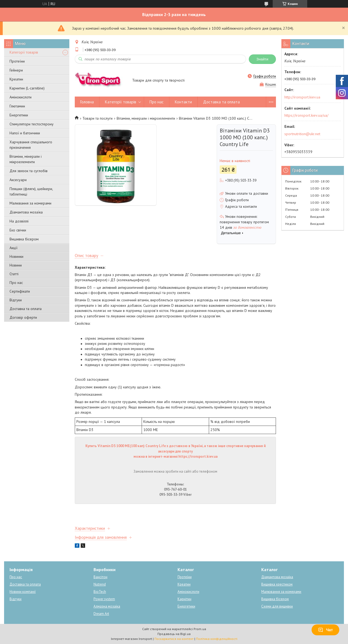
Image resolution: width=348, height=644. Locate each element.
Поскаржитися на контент (174, 639)
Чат (325, 630)
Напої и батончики (25, 133)
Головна (87, 102)
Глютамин (17, 106)
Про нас (16, 283)
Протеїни (17, 61)
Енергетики (19, 115)
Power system (104, 599)
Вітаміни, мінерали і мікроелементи (26, 159)
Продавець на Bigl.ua (174, 634)
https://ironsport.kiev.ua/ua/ (306, 115)
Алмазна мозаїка (107, 606)
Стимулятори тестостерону (32, 124)
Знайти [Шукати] (262, 59)
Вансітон (100, 577)
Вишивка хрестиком (277, 584)
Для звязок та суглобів (29, 171)
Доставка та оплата (26, 309)
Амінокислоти (21, 97)
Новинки (16, 256)
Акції (13, 248)
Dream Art (101, 614)
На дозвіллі (19, 221)
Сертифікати (20, 291)
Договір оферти (23, 317)
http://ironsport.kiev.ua (302, 97)
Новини (16, 265)
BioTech (100, 592)
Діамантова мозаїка (26, 212)
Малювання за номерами (30, 203)
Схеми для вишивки (277, 606)
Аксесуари (18, 180)
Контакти (183, 102)
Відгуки (16, 300)
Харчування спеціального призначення (31, 145)
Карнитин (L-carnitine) (27, 88)
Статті (14, 274)
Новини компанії (23, 592)
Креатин (16, 79)
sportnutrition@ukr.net (302, 134)
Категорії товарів (24, 52)
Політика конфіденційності (217, 639)
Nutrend (100, 584)
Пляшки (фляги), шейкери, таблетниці (31, 191)
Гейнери (16, 70)
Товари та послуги (97, 118)
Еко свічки (18, 230)
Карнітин (184, 599)
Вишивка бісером (24, 239)
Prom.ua (200, 629)
